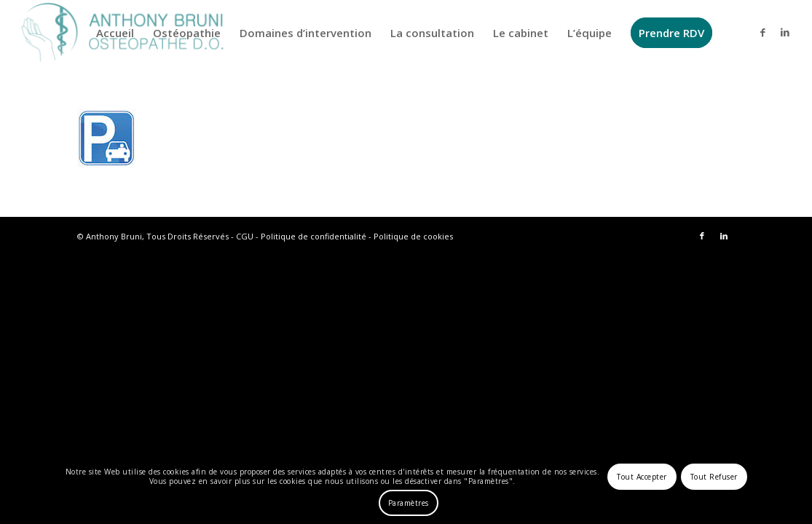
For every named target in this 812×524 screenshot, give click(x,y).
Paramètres (409, 503)
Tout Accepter (642, 477)
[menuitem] (115, 33)
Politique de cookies (413, 236)
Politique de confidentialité (314, 236)
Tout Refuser (714, 477)
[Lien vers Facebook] (763, 32)
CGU (245, 236)
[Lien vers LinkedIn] (785, 32)
